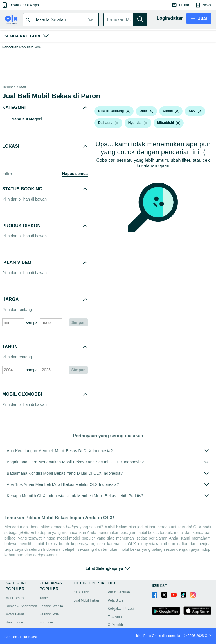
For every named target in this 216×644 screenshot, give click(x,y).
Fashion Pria (49, 614)
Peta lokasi (28, 637)
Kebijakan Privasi (121, 609)
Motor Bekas (15, 614)
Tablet (44, 598)
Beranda (9, 87)
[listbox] (128, 111)
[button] (20, 5)
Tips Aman (116, 617)
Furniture (46, 622)
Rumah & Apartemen (21, 606)
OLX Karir (81, 592)
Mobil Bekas (15, 598)
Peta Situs (115, 600)
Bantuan (11, 637)
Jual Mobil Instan (86, 600)
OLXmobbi (116, 625)
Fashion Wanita (51, 606)
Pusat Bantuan (119, 592)
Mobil (23, 87)
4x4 (38, 47)
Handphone (14, 622)
